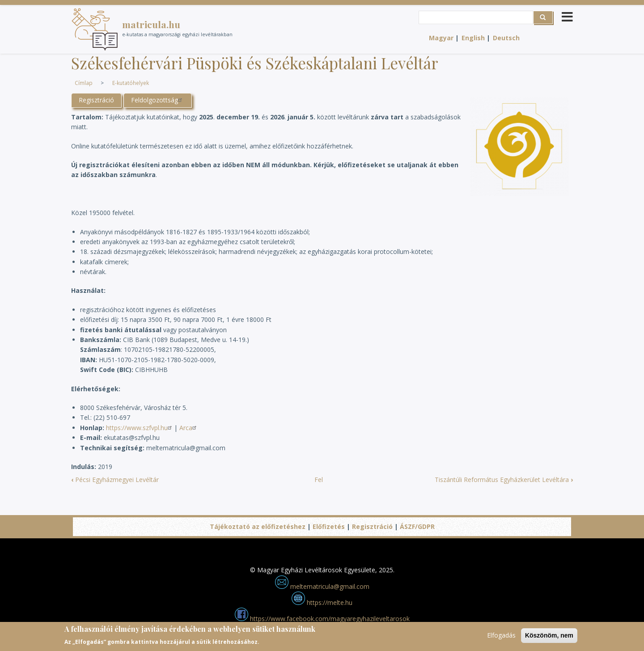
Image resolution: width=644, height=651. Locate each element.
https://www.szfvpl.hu (140, 428)
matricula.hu (151, 24)
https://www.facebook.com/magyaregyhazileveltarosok (322, 619)
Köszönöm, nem (549, 638)
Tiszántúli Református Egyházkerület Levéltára (504, 480)
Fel (319, 480)
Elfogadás (501, 638)
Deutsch (506, 38)
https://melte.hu (322, 602)
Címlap (84, 83)
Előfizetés (329, 526)
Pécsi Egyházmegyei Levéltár (115, 480)
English (473, 38)
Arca (189, 428)
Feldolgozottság (158, 100)
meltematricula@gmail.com (322, 586)
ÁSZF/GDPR (417, 526)
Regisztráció (96, 100)
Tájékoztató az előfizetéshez (258, 526)
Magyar (441, 38)
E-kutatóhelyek (131, 83)
